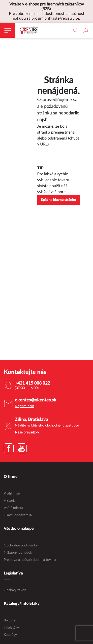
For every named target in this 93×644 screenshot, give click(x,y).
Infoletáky (11, 628)
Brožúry (10, 620)
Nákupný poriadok (18, 553)
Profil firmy (12, 494)
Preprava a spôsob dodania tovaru (30, 560)
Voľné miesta (13, 508)
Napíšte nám (25, 406)
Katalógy (10, 635)
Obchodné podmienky (21, 545)
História (10, 501)
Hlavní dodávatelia (18, 515)
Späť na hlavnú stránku (59, 200)
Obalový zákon (15, 590)
